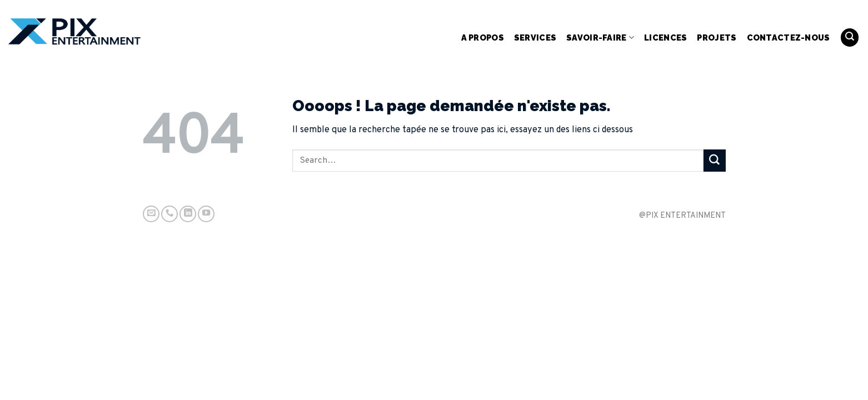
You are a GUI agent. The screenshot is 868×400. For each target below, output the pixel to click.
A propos (483, 37)
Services (535, 37)
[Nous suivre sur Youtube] (206, 214)
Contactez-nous (789, 37)
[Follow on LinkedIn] (188, 214)
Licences (665, 37)
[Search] (850, 37)
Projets (717, 37)
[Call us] (169, 214)
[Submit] (715, 161)
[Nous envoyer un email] (151, 214)
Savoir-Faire (600, 37)
